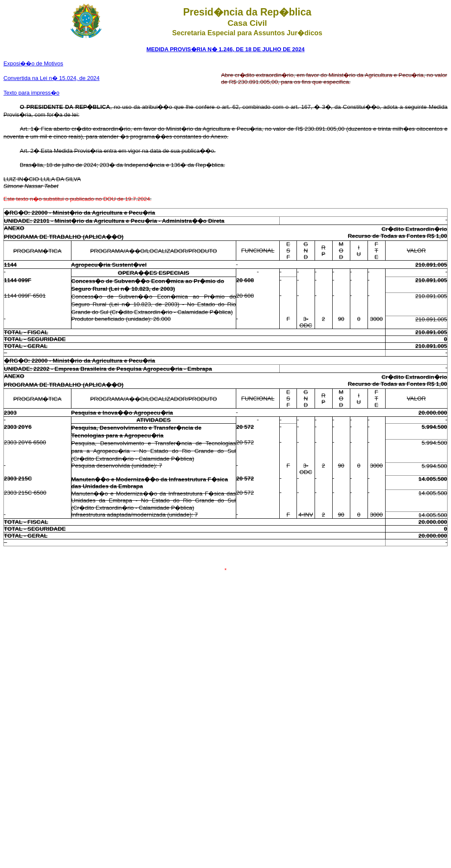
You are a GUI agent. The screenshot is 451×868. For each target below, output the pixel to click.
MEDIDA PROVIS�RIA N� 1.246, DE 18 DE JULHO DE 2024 (225, 49)
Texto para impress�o (31, 93)
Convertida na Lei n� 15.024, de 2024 (51, 78)
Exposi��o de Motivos (33, 63)
